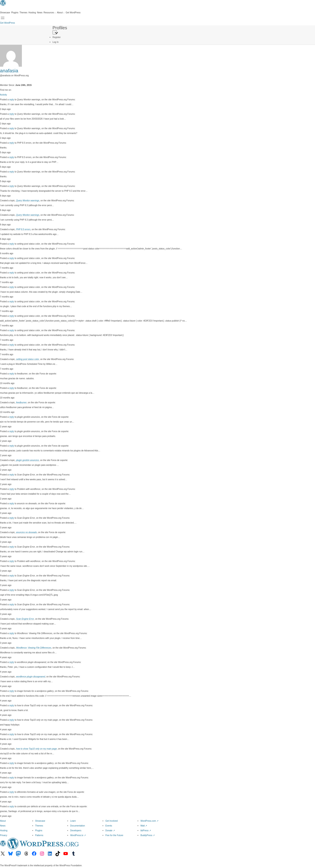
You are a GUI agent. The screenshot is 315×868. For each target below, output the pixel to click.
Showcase (40, 821)
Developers (76, 831)
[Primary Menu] (55, 32)
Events (109, 826)
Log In (56, 42)
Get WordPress (7, 23)
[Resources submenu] (50, 13)
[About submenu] (61, 13)
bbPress (146, 831)
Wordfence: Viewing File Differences (34, 648)
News (3, 826)
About (3, 821)
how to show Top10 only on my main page (36, 749)
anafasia (9, 71)
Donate (110, 831)
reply (12, 100)
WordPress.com (149, 821)
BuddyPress (148, 835)
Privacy (4, 835)
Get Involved (112, 821)
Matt (144, 826)
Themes (39, 826)
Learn (73, 821)
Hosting (4, 831)
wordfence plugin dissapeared (31, 677)
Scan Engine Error (25, 619)
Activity (3, 95)
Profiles (60, 28)
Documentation (78, 826)
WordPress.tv (78, 835)
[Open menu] (3, 18)
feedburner (21, 403)
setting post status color (27, 359)
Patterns (39, 835)
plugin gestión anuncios (27, 460)
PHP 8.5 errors (23, 229)
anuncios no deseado (26, 532)
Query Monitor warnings (28, 201)
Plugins (39, 831)
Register (57, 37)
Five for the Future (114, 835)
